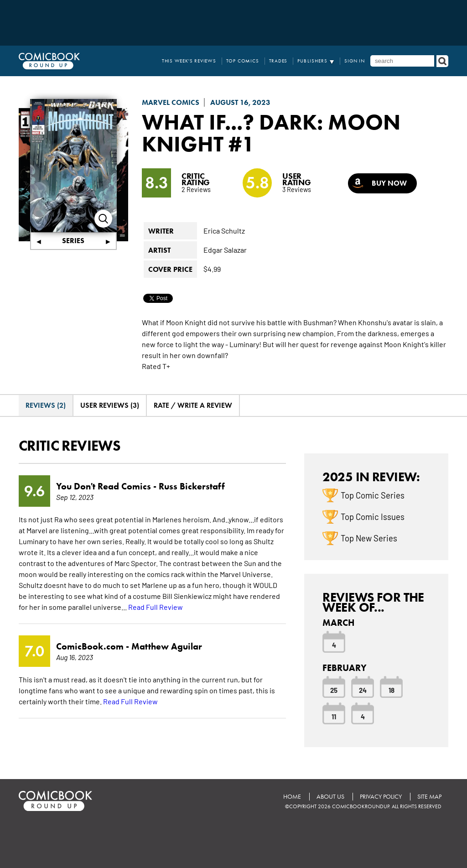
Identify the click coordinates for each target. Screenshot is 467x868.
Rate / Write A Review (193, 405)
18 (392, 690)
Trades (278, 61)
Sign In (355, 61)
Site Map (429, 797)
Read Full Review (156, 607)
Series (73, 241)
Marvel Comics (171, 102)
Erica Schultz (224, 230)
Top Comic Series (373, 495)
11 (334, 716)
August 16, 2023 (240, 102)
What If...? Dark (229, 122)
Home (292, 797)
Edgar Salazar (225, 249)
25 (334, 690)
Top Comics (243, 61)
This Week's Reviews (189, 61)
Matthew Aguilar (167, 646)
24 (363, 690)
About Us (330, 797)
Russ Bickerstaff (192, 486)
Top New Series (369, 538)
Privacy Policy (381, 797)
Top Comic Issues (373, 516)
